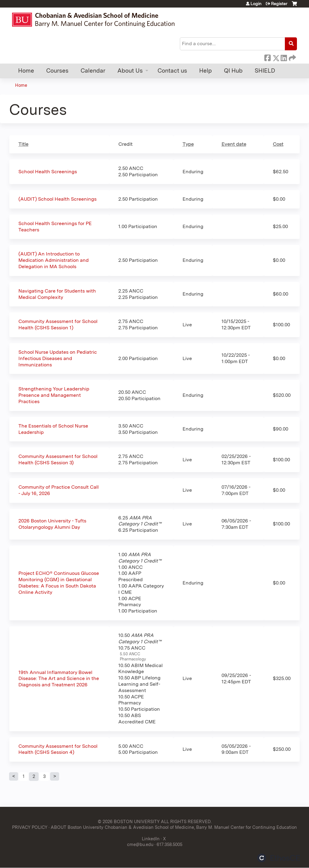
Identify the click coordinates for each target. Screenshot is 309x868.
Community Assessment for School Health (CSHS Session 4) (58, 749)
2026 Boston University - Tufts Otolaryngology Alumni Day (52, 524)
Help (205, 71)
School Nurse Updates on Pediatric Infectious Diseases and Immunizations (58, 358)
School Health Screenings (48, 172)
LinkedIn (284, 57)
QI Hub (233, 71)
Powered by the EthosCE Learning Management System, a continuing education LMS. (279, 858)
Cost (278, 144)
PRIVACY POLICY (30, 827)
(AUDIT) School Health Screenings (57, 199)
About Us (130, 71)
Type (188, 144)
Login (256, 4)
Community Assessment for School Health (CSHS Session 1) (58, 324)
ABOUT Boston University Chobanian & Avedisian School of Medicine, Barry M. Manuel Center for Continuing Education (174, 827)
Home (26, 71)
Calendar (93, 71)
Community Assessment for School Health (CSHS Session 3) (58, 459)
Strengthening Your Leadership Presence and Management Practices (54, 395)
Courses (57, 71)
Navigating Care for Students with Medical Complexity (57, 294)
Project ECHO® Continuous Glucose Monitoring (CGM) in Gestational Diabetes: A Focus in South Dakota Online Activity (59, 583)
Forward (292, 57)
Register (279, 4)
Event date (234, 144)
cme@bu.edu (140, 844)
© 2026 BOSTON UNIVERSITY (129, 821)
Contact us (172, 71)
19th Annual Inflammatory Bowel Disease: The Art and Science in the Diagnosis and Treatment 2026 (59, 679)
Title (23, 144)
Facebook (267, 57)
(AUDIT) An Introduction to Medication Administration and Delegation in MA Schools (54, 260)
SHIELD (265, 71)
